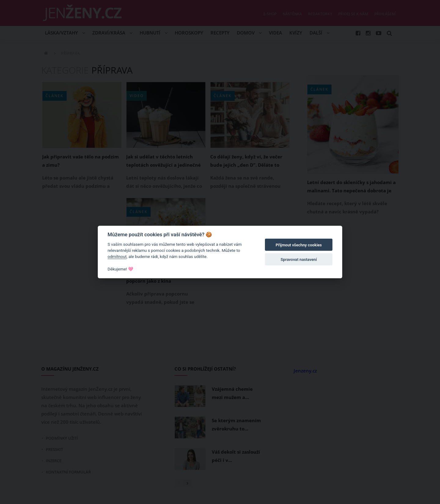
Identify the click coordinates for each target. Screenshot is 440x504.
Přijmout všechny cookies (299, 245)
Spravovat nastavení (299, 260)
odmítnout (117, 256)
